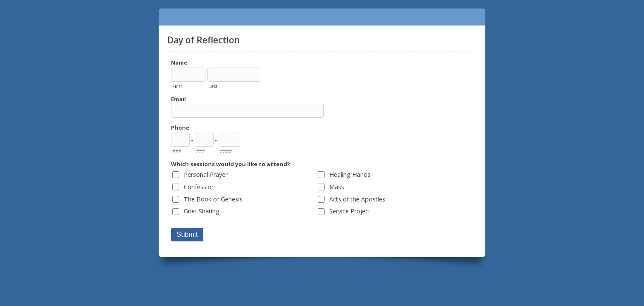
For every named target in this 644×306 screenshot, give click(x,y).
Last (213, 86)
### (177, 151)
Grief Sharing (202, 211)
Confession (199, 187)
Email (178, 99)
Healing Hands (350, 174)
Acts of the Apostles (357, 199)
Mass (337, 187)
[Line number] (229, 140)
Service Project (350, 211)
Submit (187, 234)
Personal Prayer (206, 174)
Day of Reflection (322, 17)
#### (226, 151)
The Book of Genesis (213, 199)
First (177, 86)
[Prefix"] (204, 140)
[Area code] (180, 140)
